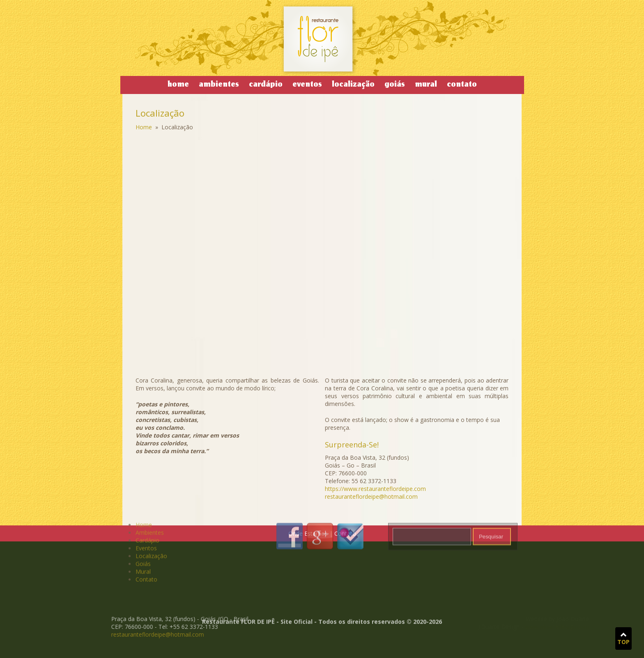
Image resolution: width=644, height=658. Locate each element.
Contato (462, 85)
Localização (353, 85)
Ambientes (219, 85)
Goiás (395, 85)
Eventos (307, 85)
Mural (426, 85)
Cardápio (266, 85)
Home (178, 85)
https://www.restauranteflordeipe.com (375, 489)
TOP (623, 639)
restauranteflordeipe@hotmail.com (136, 634)
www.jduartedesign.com (522, 627)
